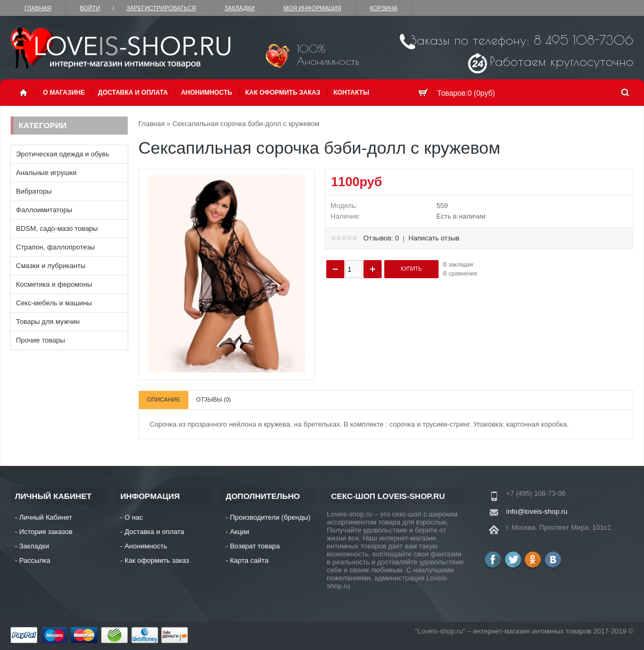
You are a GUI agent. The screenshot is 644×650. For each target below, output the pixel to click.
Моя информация (312, 8)
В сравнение (460, 273)
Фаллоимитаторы (44, 210)
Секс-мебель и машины (54, 303)
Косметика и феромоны (54, 284)
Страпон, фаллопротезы (55, 247)
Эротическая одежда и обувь (63, 154)
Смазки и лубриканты (51, 266)
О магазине (64, 93)
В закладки (458, 264)
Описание (164, 399)
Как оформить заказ (283, 93)
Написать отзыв (434, 238)
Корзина (384, 8)
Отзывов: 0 (381, 238)
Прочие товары (40, 340)
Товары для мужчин (48, 322)
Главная (38, 8)
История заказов (46, 532)
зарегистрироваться (161, 8)
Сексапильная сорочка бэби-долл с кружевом (246, 124)
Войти (90, 8)
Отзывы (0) (214, 399)
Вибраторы (34, 191)
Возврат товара (255, 546)
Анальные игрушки (46, 173)
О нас (134, 517)
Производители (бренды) (270, 517)
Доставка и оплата (133, 93)
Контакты (351, 93)
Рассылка (35, 560)
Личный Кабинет (46, 517)
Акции (240, 532)
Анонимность (207, 93)
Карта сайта (249, 560)
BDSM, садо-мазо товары (57, 228)
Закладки (240, 8)
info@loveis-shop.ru (537, 511)
